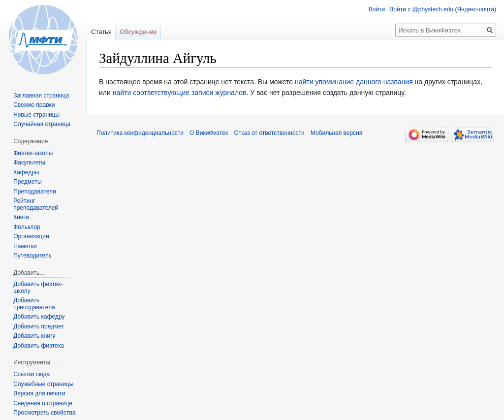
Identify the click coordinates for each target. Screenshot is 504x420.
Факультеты (29, 162)
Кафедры (26, 172)
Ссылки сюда (31, 374)
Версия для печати (39, 393)
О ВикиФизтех (209, 133)
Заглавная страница (41, 96)
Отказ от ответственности (269, 133)
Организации (31, 236)
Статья (101, 32)
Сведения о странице (43, 403)
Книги (21, 217)
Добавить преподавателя (34, 304)
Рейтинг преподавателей (36, 204)
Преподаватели (35, 192)
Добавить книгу (34, 336)
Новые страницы (36, 115)
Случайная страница (42, 124)
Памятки (25, 246)
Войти (377, 9)
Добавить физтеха (39, 346)
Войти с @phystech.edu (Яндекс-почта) (443, 9)
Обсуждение (138, 32)
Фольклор (27, 227)
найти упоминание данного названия (354, 82)
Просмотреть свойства (44, 413)
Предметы (27, 182)
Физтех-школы (33, 153)
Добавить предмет (39, 326)
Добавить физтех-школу (38, 288)
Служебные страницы (43, 384)
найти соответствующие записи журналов (180, 93)
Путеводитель (32, 256)
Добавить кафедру (39, 317)
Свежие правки (34, 105)
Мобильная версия (337, 133)
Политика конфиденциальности (140, 133)
